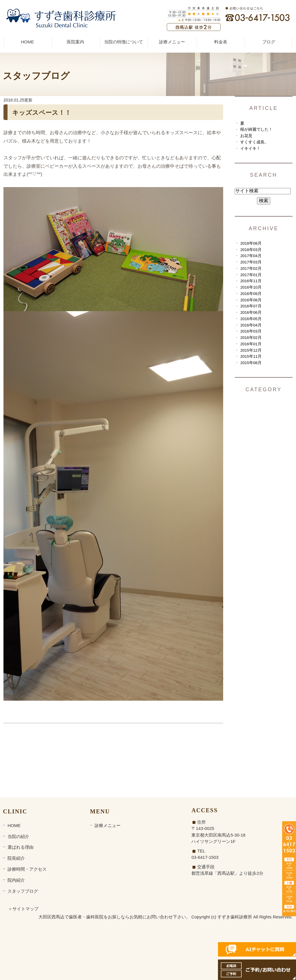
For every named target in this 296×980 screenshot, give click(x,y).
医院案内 (75, 42)
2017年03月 (251, 262)
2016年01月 (251, 344)
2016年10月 (251, 287)
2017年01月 (251, 275)
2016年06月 (251, 312)
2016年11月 (251, 281)
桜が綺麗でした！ (256, 129)
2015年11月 (251, 356)
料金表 (221, 42)
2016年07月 (251, 306)
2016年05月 (251, 319)
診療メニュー (172, 42)
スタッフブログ (23, 891)
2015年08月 (251, 363)
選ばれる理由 (21, 847)
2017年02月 (251, 268)
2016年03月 (251, 331)
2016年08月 (251, 300)
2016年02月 (251, 338)
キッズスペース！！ (42, 113)
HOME (28, 42)
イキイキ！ (250, 148)
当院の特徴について (124, 42)
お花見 (246, 136)
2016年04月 (251, 325)
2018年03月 (251, 250)
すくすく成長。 (254, 142)
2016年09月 (251, 294)
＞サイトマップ (23, 909)
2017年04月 (251, 256)
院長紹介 (16, 858)
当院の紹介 (18, 836)
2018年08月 (251, 243)
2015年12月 (251, 350)
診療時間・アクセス (27, 869)
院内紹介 (16, 880)
